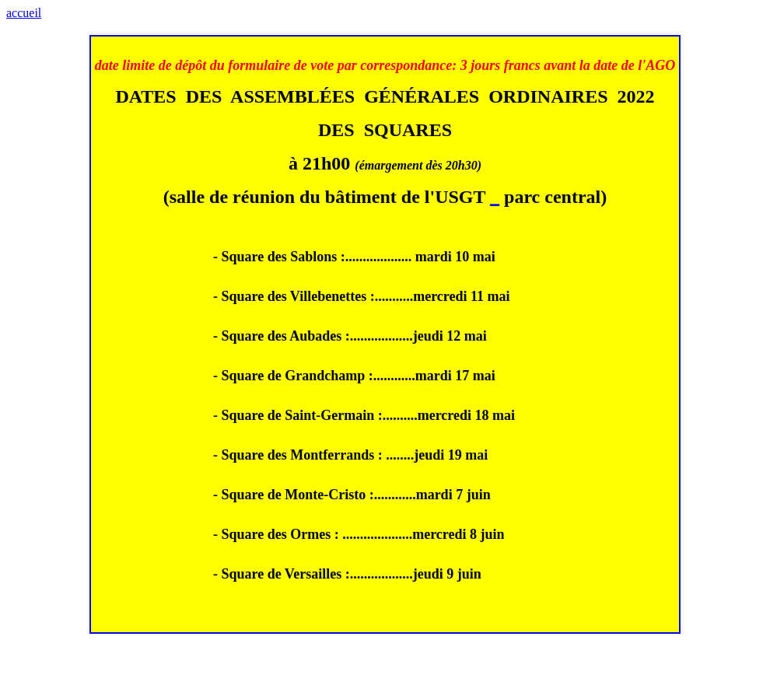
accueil (24, 13)
